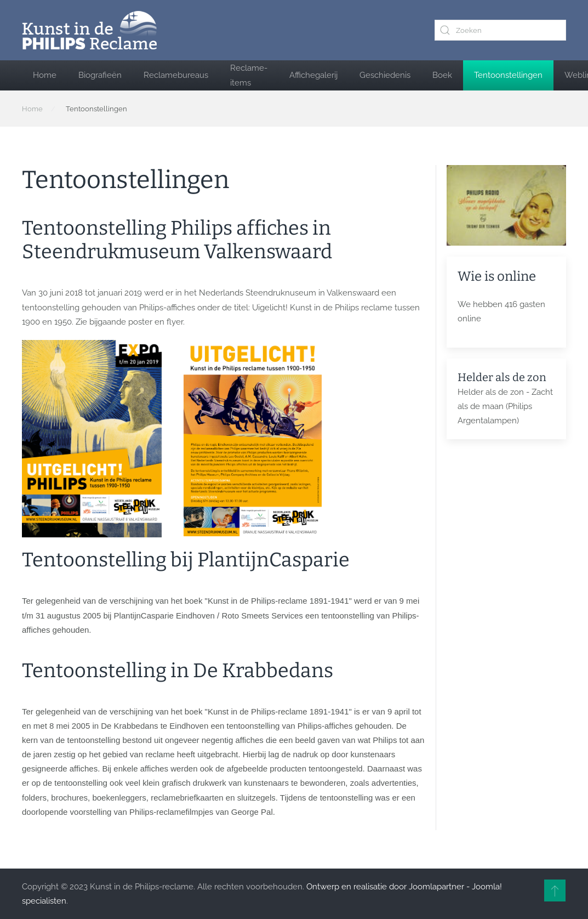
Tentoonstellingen (508, 75)
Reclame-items (249, 75)
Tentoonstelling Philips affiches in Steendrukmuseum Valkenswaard (177, 240)
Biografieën (100, 75)
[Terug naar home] (89, 30)
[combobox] (500, 30)
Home (45, 75)
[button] (555, 890)
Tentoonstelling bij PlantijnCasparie (186, 560)
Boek (442, 75)
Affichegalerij (313, 75)
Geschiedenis (385, 75)
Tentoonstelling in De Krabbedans (178, 671)
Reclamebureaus (176, 75)
